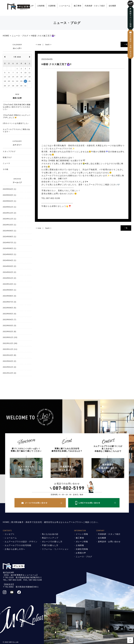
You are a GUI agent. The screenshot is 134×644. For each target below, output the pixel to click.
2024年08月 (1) (10, 237)
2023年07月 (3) (10, 302)
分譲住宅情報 (82, 549)
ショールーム (65, 6)
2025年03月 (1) (10, 195)
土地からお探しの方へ (15, 549)
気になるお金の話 (50, 534)
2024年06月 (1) (10, 248)
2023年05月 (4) (10, 314)
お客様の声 (81, 553)
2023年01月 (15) (10, 337)
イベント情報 (82, 534)
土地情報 (41, 6)
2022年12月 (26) (10, 343)
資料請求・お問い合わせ (109, 542)
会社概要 (112, 6)
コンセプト (10, 534)
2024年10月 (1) (10, 225)
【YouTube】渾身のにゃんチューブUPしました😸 (17, 116)
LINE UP (30, 6)
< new (39, 45)
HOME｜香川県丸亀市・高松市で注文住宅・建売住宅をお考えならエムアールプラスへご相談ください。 (51, 522)
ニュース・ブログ (84, 557)
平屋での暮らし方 (50, 545)
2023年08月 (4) (10, 296)
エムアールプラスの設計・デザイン (21, 542)
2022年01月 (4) (10, 367)
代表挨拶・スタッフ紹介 (95, 6)
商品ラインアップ (50, 538)
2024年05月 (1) (10, 254)
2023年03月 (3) (10, 326)
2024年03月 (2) (10, 266)
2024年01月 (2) (10, 278)
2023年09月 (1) (10, 290)
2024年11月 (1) (10, 219)
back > (48, 45)
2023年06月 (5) (10, 308)
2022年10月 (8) (10, 355)
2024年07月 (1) (10, 243)
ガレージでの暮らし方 (52, 542)
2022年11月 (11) (10, 349)
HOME (20, 6)
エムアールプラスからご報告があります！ (16, 130)
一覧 (126, 44)
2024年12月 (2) (10, 213)
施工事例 (77, 6)
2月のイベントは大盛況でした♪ (16, 123)
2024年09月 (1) (10, 231)
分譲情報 (52, 6)
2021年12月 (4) (10, 373)
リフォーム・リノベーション (55, 549)
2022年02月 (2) (10, 361)
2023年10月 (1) (10, 284)
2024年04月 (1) (10, 260)
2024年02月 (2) (10, 272)
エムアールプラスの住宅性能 (18, 545)
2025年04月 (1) (10, 189)
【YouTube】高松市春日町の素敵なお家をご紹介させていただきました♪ (17, 107)
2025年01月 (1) (10, 207)
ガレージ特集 (82, 542)
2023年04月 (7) (10, 320)
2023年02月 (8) (10, 331)
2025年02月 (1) (10, 201)
